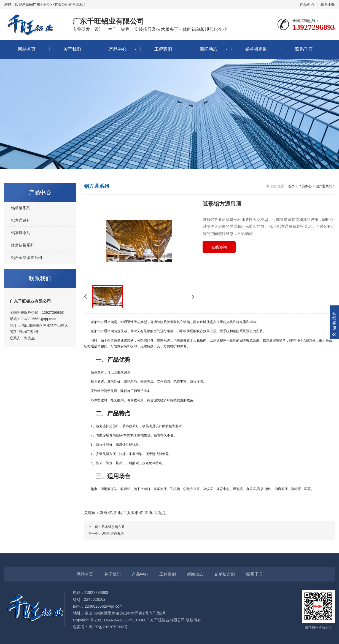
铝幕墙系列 (21, 233)
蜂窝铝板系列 (23, 245)
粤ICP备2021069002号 (108, 627)
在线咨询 (219, 247)
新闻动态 (209, 49)
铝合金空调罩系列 (26, 258)
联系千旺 (328, 5)
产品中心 (307, 5)
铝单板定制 (256, 49)
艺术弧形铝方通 (113, 527)
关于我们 (72, 49)
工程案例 (163, 49)
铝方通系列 (21, 220)
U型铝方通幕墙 (113, 534)
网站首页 (27, 49)
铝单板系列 (21, 208)
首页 (291, 186)
